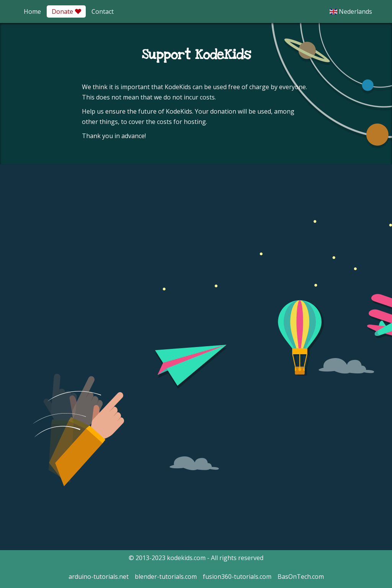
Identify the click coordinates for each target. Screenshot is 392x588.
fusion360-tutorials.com (237, 577)
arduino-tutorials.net (99, 577)
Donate (66, 11)
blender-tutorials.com (166, 577)
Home (32, 11)
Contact (103, 11)
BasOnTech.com (301, 577)
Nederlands (351, 11)
